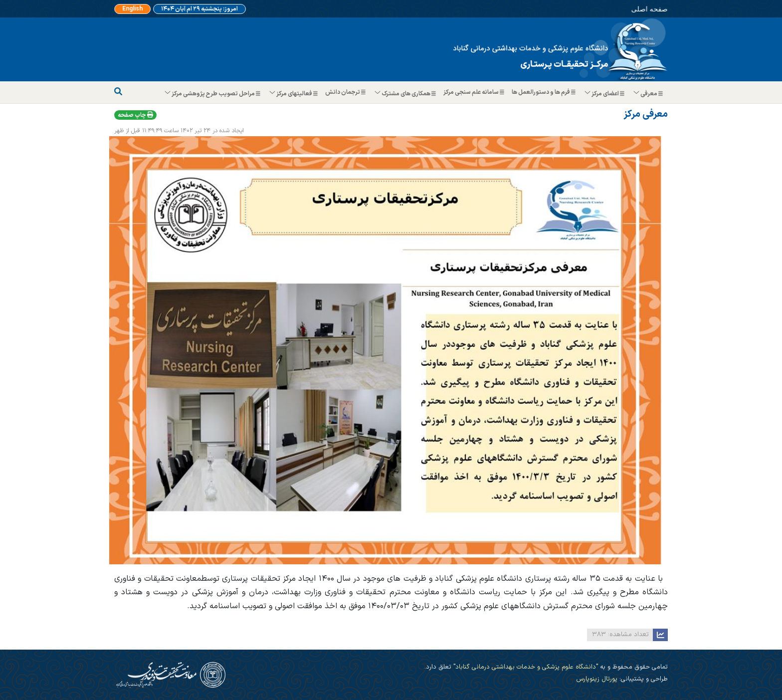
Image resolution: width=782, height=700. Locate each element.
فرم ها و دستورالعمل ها (545, 92)
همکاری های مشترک (406, 94)
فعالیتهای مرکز (294, 94)
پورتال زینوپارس (597, 679)
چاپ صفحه (135, 115)
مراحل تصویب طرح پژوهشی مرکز (213, 94)
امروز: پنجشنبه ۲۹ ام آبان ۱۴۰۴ (199, 9)
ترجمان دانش (347, 92)
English (141, 9)
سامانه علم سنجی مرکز (475, 92)
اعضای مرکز (605, 94)
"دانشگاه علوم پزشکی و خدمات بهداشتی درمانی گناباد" (525, 667)
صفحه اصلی (629, 8)
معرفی (649, 94)
